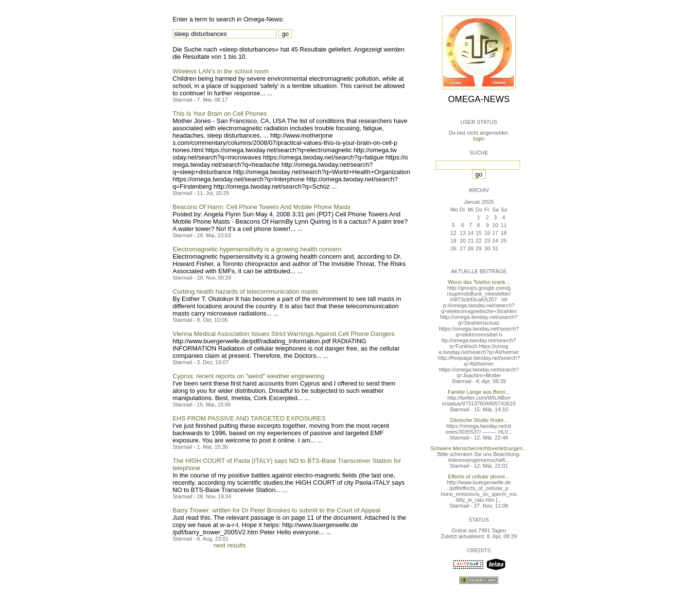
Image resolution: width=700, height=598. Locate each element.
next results (229, 545)
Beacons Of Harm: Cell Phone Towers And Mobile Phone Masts (262, 207)
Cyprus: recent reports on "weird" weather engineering (248, 376)
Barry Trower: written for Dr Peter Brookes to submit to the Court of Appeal (277, 510)
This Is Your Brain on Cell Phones (220, 114)
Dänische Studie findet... (479, 420)
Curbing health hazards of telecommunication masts (245, 291)
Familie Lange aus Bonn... (479, 392)
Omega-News (479, 99)
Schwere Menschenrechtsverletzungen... (479, 448)
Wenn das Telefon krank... (479, 282)
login (479, 139)
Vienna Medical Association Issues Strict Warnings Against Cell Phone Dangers (284, 334)
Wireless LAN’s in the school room (221, 71)
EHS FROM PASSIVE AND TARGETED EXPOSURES (249, 418)
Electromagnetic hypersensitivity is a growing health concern (257, 249)
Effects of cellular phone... (479, 476)
